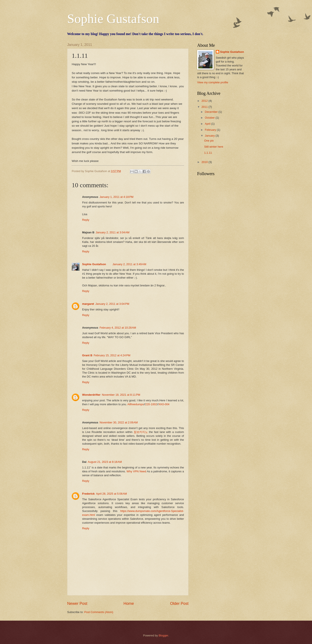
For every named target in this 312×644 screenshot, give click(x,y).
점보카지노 (141, 432)
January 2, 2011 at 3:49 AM (129, 264)
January (210, 136)
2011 (205, 107)
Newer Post (77, 604)
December (212, 112)
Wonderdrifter (91, 395)
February (211, 130)
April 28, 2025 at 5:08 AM (111, 494)
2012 (205, 101)
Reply (86, 220)
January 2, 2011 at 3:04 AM (113, 232)
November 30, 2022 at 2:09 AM (119, 422)
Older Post (179, 604)
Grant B (87, 355)
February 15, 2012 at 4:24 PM (112, 355)
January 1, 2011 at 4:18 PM (116, 197)
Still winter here (214, 147)
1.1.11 (208, 153)
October (210, 118)
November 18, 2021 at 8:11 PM (121, 395)
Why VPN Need (136, 471)
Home (129, 604)
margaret (88, 304)
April (208, 124)
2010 (205, 162)
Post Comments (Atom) (99, 612)
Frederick (88, 494)
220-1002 (151, 404)
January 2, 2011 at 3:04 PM (112, 304)
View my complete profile (213, 82)
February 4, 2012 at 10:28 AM (118, 328)
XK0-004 (164, 404)
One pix (209, 141)
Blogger (163, 635)
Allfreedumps (136, 404)
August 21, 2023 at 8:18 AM (105, 462)
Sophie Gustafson (113, 19)
